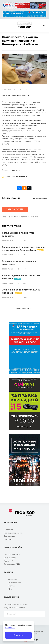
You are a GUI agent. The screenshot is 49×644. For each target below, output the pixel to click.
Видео (19, 279)
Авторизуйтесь (15, 209)
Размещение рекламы (13, 533)
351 (25, 269)
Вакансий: (10, 558)
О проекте (8, 530)
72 (26, 89)
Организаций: (12, 564)
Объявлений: (12, 555)
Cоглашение (9, 536)
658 (25, 298)
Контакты (8, 539)
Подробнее (10, 628)
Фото (41, 250)
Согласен (18, 635)
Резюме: (8, 561)
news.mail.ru (22, 177)
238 (25, 283)
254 (25, 241)
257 (25, 255)
